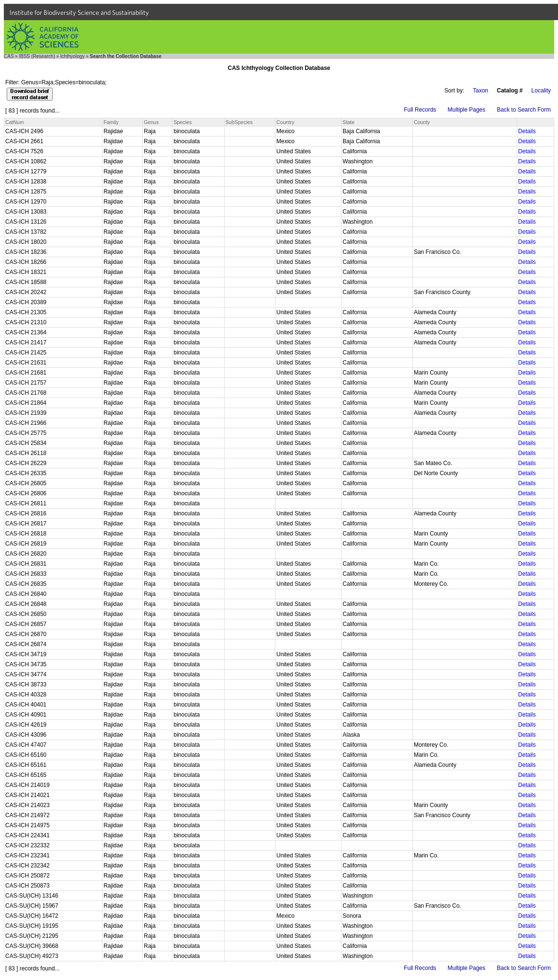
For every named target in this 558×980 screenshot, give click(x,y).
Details (527, 131)
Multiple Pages (467, 110)
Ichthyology (73, 56)
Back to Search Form (524, 110)
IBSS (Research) (37, 56)
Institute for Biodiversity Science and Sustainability (79, 12)
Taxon (480, 91)
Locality (541, 91)
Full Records (420, 110)
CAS (9, 56)
